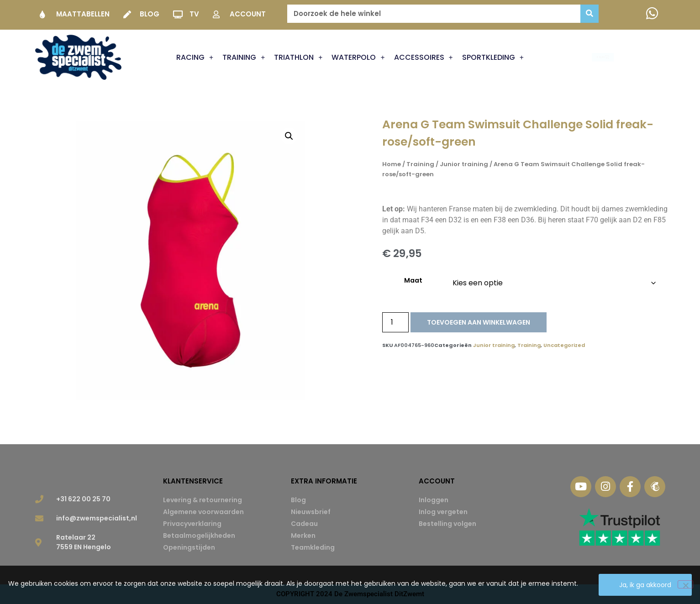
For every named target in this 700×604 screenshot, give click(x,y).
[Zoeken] (589, 14)
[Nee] (685, 584)
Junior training (464, 164)
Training (244, 58)
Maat (413, 280)
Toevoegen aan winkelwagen (479, 322)
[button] (289, 136)
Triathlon (298, 58)
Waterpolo (358, 58)
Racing (195, 58)
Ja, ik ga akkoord (645, 585)
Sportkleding (493, 58)
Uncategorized (564, 345)
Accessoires (424, 58)
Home (392, 164)
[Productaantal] (395, 322)
